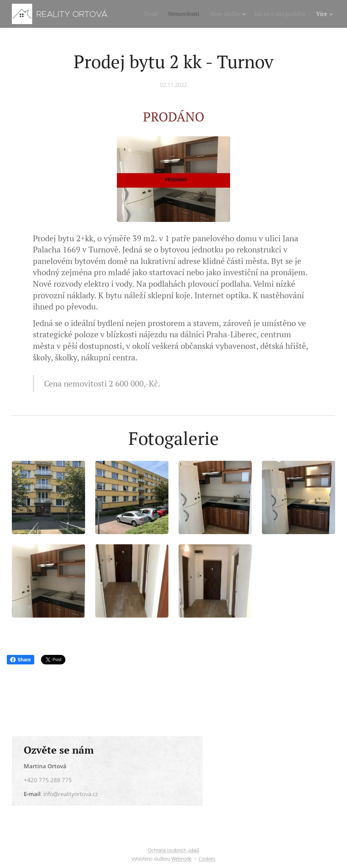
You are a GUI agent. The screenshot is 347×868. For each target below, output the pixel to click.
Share (21, 660)
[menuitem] (153, 14)
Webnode (182, 859)
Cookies (207, 859)
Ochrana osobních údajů (173, 850)
